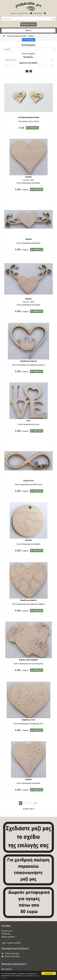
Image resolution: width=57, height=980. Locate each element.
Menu (35, 30)
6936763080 (37, 13)
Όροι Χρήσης (7, 969)
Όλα (35, 803)
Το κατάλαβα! (49, 973)
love (29, 421)
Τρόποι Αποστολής (11, 956)
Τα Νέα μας (6, 934)
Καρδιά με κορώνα (29, 361)
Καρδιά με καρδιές (28, 600)
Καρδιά (28, 177)
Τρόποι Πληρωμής (10, 953)
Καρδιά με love (29, 720)
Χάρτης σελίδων (8, 937)
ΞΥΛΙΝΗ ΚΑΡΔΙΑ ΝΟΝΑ (29, 117)
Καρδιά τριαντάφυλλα (28, 660)
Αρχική (13, 13)
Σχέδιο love (29, 481)
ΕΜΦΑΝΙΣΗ (32, 128)
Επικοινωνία (23, 13)
